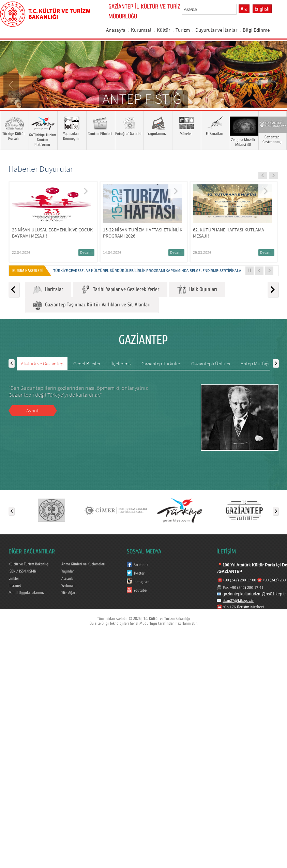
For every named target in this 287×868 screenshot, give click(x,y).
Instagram (141, 582)
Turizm (183, 30)
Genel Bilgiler (87, 363)
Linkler (14, 578)
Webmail (68, 585)
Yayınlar (68, 571)
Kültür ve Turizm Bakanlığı (29, 564)
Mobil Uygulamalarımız (26, 593)
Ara (244, 9)
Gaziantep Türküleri (161, 363)
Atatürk (67, 578)
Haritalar (48, 290)
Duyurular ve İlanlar (216, 30)
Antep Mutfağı (255, 363)
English (262, 9)
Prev (12, 85)
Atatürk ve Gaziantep (42, 363)
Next (275, 85)
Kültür (163, 30)
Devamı (86, 252)
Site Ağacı (69, 593)
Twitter (139, 573)
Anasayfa (116, 30)
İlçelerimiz (121, 363)
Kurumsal (141, 30)
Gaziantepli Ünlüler (211, 363)
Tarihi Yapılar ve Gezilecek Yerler (120, 290)
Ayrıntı (33, 410)
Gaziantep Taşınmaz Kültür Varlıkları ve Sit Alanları (92, 305)
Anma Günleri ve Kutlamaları (83, 564)
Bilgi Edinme (256, 30)
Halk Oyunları (197, 290)
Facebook (141, 565)
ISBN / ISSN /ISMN (22, 571)
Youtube (140, 590)
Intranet (15, 585)
